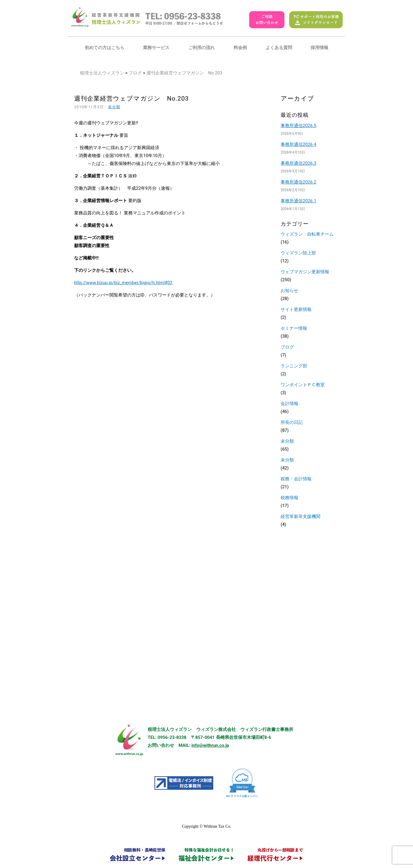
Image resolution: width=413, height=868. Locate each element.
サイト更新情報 (296, 309)
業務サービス (156, 48)
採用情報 (319, 48)
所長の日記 (292, 422)
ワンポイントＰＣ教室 (303, 385)
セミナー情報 (294, 328)
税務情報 (289, 498)
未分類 (114, 107)
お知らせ (289, 291)
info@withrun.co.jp (210, 745)
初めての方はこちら (105, 48)
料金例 (240, 48)
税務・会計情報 (296, 479)
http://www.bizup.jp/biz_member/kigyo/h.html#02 (123, 283)
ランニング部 (294, 366)
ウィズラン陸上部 (298, 253)
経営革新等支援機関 (300, 517)
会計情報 (289, 404)
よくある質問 (279, 48)
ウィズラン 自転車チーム (307, 234)
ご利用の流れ (201, 48)
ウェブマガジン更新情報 (305, 272)
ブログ (135, 73)
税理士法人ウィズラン (102, 73)
